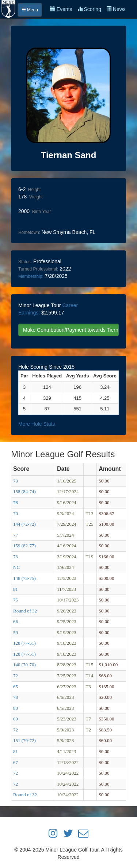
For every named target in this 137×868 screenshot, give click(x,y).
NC (16, 567)
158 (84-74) (24, 491)
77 (16, 535)
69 (16, 719)
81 (16, 589)
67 (16, 762)
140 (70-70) (24, 665)
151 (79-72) (24, 740)
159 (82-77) (24, 546)
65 (16, 687)
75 (16, 600)
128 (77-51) (24, 643)
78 (16, 502)
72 (16, 676)
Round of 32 (25, 611)
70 (16, 513)
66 (16, 621)
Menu (30, 10)
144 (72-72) (24, 524)
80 (16, 708)
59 (16, 632)
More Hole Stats (37, 424)
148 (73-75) (24, 578)
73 (16, 481)
